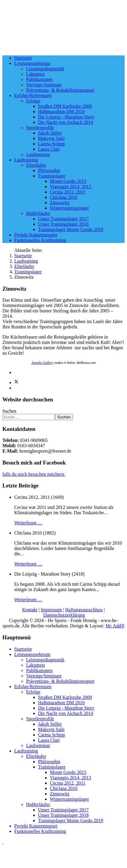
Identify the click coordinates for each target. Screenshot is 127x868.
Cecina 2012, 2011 (68, 192)
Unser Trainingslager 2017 (63, 219)
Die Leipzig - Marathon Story (66, 117)
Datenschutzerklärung (64, 615)
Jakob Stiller (50, 133)
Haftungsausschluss (84, 610)
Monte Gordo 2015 (68, 181)
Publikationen (39, 79)
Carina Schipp (51, 144)
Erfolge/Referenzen (33, 95)
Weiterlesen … (28, 523)
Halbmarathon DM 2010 (61, 112)
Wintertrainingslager (69, 208)
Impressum (51, 610)
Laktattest (35, 74)
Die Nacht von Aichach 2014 (66, 122)
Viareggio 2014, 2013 (70, 187)
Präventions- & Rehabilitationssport (60, 90)
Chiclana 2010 (64, 197)
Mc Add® (115, 626)
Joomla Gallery (43, 363)
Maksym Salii (51, 138)
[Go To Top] (3, 841)
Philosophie (49, 170)
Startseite (23, 58)
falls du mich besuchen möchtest (34, 474)
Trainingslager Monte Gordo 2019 (70, 229)
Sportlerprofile (40, 128)
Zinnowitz (60, 203)
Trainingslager (52, 176)
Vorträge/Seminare (44, 85)
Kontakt (30, 610)
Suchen (9, 411)
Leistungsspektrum (32, 63)
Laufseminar (38, 154)
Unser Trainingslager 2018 (63, 224)
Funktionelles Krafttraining (40, 240)
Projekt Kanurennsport (36, 235)
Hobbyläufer (38, 213)
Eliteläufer (36, 165)
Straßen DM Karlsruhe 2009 (65, 106)
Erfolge (33, 101)
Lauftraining (26, 160)
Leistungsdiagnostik (45, 69)
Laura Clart (49, 149)
